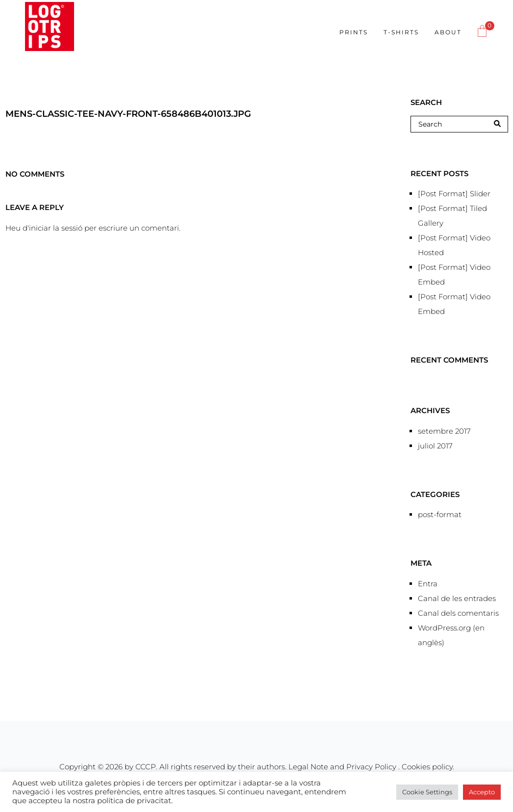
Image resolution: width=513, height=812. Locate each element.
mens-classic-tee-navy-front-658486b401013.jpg (128, 114)
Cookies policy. (428, 767)
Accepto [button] (482, 792)
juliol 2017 (435, 446)
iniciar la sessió (56, 228)
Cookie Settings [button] (427, 792)
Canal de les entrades (457, 598)
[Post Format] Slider (454, 194)
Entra (428, 584)
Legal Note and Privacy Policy (343, 767)
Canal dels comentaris (458, 613)
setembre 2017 (444, 431)
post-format (440, 514)
